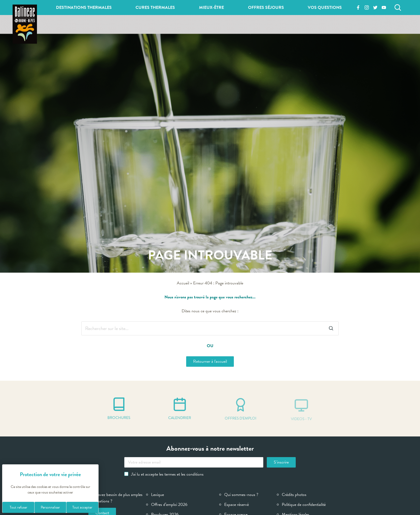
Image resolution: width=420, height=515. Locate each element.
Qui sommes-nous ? (241, 495)
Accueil (183, 283)
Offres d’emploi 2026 (169, 505)
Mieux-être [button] (211, 8)
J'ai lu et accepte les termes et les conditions (164, 474)
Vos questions (325, 8)
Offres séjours (266, 8)
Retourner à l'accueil (210, 361)
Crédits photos (294, 495)
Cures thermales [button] (155, 8)
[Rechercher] (398, 8)
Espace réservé (237, 505)
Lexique (157, 495)
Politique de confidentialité (304, 505)
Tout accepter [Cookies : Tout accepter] (82, 507)
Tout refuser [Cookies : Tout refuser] (18, 507)
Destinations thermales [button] (84, 8)
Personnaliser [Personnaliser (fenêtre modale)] (50, 507)
